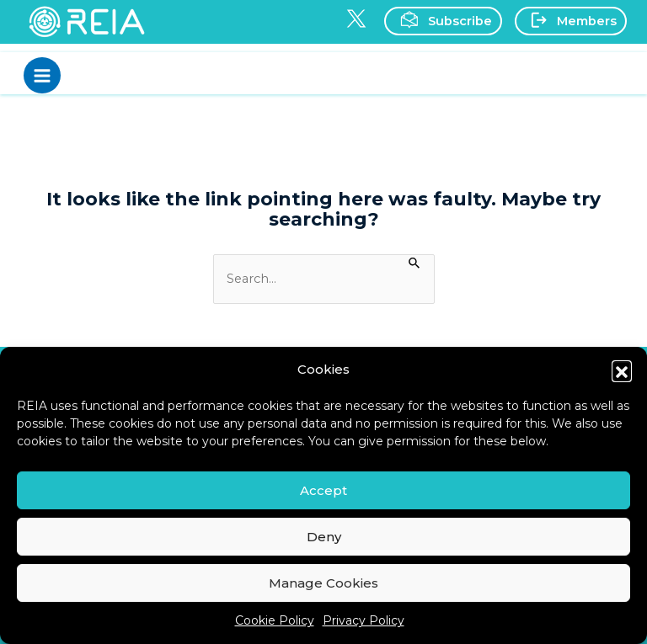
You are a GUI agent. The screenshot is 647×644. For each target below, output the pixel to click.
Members (569, 20)
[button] (622, 370)
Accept (323, 490)
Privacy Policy (364, 620)
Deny (324, 537)
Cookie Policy (275, 620)
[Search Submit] (415, 262)
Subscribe (441, 20)
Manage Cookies (323, 583)
